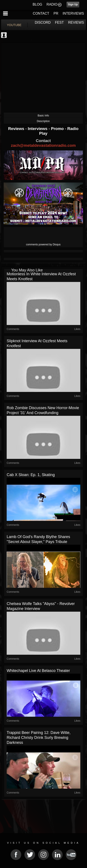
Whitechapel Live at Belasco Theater (38, 671)
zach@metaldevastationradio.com (43, 145)
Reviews (17, 129)
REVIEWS (76, 22)
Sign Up (73, 5)
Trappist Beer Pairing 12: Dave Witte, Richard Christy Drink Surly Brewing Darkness (39, 738)
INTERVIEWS (73, 13)
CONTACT (41, 13)
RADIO (52, 4)
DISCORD (43, 22)
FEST (59, 22)
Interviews (38, 129)
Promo (58, 129)
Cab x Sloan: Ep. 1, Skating (31, 475)
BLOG (37, 4)
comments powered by (43, 244)
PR (56, 13)
